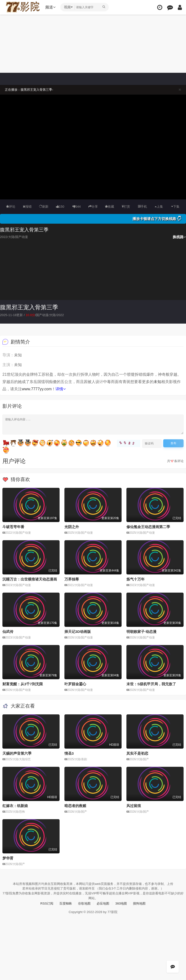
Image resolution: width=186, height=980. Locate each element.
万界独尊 (72, 579)
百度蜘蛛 (64, 903)
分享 (93, 206)
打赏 (126, 206)
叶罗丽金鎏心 (75, 684)
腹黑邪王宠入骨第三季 (29, 307)
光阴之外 (72, 527)
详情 (61, 389)
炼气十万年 (136, 579)
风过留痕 (134, 805)
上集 (159, 206)
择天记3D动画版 (78, 631)
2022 (64, 315)
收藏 (110, 206)
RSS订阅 (44, 903)
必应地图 (103, 903)
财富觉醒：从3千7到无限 (23, 684)
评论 (11, 206)
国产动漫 (45, 315)
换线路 (179, 237)
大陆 (56, 315)
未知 (157, 381)
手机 (143, 206)
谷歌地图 (84, 903)
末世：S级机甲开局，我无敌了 (151, 684)
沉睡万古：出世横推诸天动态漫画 (30, 579)
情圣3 (69, 753)
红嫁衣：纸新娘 (15, 805)
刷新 (44, 206)
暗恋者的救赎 (75, 805)
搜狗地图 (142, 903)
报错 (27, 206)
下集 (175, 206)
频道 (51, 7)
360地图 (122, 903)
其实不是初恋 (137, 753)
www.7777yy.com (37, 389)
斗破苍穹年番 (13, 527)
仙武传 (8, 631)
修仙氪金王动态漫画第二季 (148, 527)
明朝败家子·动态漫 (141, 631)
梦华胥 (8, 858)
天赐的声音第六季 (17, 753)
